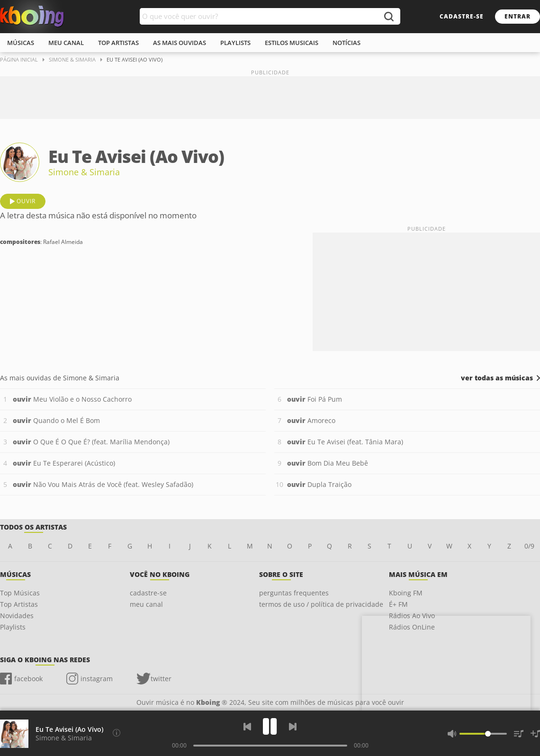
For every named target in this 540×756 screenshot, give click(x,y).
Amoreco (311, 420)
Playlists (13, 627)
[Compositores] (117, 733)
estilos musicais (292, 43)
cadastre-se (462, 16)
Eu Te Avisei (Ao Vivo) (69, 729)
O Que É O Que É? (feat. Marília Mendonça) (91, 442)
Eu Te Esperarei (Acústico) (64, 463)
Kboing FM (406, 593)
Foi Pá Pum (315, 399)
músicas (21, 43)
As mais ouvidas (180, 43)
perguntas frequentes (294, 593)
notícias (346, 43)
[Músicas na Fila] (519, 734)
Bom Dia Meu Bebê (328, 463)
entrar (517, 16)
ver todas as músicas (497, 378)
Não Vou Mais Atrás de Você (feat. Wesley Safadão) (103, 484)
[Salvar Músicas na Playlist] (535, 734)
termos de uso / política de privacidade (321, 604)
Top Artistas (19, 604)
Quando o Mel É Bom (56, 420)
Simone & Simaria (84, 172)
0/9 (529, 546)
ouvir (26, 201)
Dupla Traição (319, 484)
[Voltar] (247, 727)
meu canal (66, 43)
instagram (97, 679)
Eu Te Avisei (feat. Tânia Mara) (345, 442)
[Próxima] (293, 727)
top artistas (118, 43)
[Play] (270, 726)
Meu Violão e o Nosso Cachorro (72, 399)
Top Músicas (20, 593)
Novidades (17, 616)
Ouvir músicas (32, 17)
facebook (28, 679)
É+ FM (398, 604)
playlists (235, 43)
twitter (161, 679)
